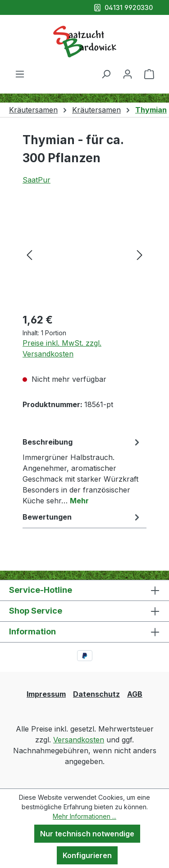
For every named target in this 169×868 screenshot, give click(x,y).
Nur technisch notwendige (87, 834)
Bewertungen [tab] (82, 517)
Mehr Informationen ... (84, 816)
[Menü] (20, 74)
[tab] (82, 471)
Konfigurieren (87, 855)
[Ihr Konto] (128, 74)
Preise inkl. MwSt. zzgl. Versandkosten (62, 348)
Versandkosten (79, 740)
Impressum (46, 694)
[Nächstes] (140, 254)
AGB (135, 694)
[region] (84, 254)
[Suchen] (106, 74)
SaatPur (37, 180)
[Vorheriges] (29, 254)
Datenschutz (96, 694)
